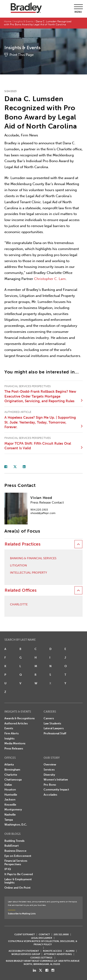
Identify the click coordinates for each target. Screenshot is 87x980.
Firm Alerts (11, 733)
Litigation (18, 565)
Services (49, 770)
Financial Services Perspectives (16, 863)
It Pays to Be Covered (19, 874)
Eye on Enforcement (18, 856)
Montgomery (13, 810)
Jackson (10, 800)
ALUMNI (70, 951)
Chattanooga (13, 780)
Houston (10, 790)
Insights (9, 739)
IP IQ (8, 869)
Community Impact (56, 790)
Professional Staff (55, 733)
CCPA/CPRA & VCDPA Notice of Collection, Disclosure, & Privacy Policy (43, 943)
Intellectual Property (29, 573)
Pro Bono (50, 785)
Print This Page (22, 55)
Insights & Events (23, 21)
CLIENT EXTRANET (25, 934)
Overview (50, 765)
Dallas (8, 785)
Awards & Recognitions (19, 718)
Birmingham (12, 770)
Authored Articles (16, 723)
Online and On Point (18, 888)
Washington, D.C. (16, 825)
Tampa (9, 820)
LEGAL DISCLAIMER (42, 938)
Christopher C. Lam (50, 279)
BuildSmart (12, 846)
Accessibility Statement (24, 951)
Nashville (10, 815)
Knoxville (10, 805)
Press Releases (14, 749)
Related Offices (21, 590)
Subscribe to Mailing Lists (22, 914)
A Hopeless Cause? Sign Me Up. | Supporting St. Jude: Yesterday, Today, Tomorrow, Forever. (40, 422)
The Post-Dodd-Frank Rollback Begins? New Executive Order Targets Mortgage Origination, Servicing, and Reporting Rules (40, 396)
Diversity (49, 775)
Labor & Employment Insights (18, 881)
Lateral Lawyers (54, 728)
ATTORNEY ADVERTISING (58, 954)
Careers (49, 718)
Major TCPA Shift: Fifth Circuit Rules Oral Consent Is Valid (38, 446)
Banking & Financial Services (33, 558)
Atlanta (9, 765)
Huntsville (11, 795)
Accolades (50, 795)
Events (9, 728)
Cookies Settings (41, 958)
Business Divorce (15, 851)
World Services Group (26, 954)
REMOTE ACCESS (52, 951)
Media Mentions (15, 743)
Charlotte (19, 604)
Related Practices (23, 544)
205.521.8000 (61, 934)
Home (8, 21)
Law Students (52, 723)
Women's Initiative (56, 780)
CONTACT (44, 934)
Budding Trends (14, 841)
